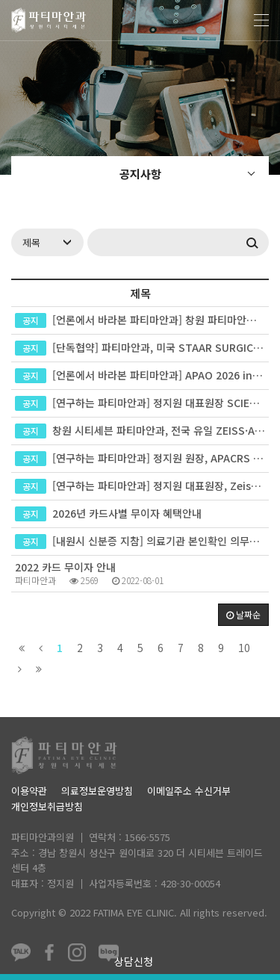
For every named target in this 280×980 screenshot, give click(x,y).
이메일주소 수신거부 (189, 791)
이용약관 (29, 791)
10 (244, 648)
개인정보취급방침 (47, 806)
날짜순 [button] (243, 614)
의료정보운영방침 (97, 791)
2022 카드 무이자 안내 (65, 567)
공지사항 (140, 174)
